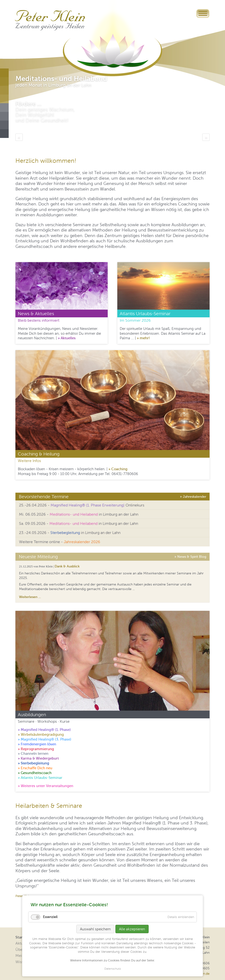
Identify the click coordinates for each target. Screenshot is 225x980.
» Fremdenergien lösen (37, 744)
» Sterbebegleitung (33, 763)
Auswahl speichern (95, 929)
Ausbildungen (32, 715)
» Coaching (118, 469)
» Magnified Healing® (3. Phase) (45, 739)
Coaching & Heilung (39, 454)
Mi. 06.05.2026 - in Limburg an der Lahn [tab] (79, 514)
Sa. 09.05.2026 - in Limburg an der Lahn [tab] (79, 523)
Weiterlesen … (30, 597)
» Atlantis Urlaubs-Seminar (40, 778)
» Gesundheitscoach (35, 773)
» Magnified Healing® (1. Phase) (44, 730)
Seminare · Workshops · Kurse (44, 721)
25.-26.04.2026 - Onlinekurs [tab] (82, 505)
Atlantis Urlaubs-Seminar (145, 314)
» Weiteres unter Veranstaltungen (46, 786)
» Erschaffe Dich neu (35, 768)
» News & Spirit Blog (190, 556)
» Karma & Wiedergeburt (38, 758)
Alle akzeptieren (132, 929)
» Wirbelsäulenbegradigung (41, 734)
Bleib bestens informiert (39, 320)
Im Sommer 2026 (135, 320)
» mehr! (143, 338)
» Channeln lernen (33, 753)
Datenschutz (113, 969)
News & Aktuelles (36, 314)
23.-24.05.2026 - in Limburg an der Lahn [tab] (70, 533)
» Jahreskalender (193, 496)
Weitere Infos (29, 461)
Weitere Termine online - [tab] (60, 542)
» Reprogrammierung (36, 749)
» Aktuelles (67, 338)
